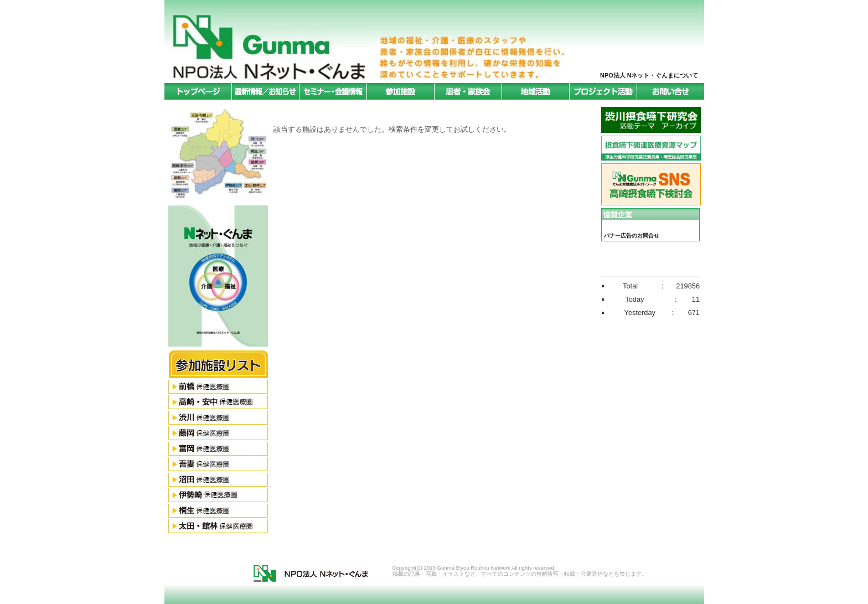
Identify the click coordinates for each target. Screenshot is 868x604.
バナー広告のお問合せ (632, 236)
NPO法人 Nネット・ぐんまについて (649, 75)
